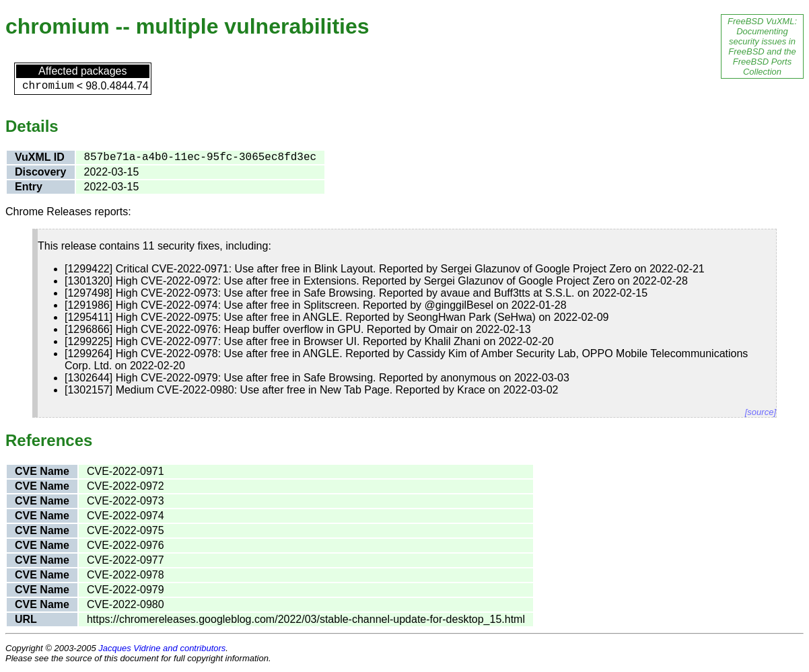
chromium (48, 86)
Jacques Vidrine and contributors (162, 648)
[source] (761, 412)
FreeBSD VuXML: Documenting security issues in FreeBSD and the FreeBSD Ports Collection (762, 46)
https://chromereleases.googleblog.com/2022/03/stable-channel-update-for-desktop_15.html (306, 619)
